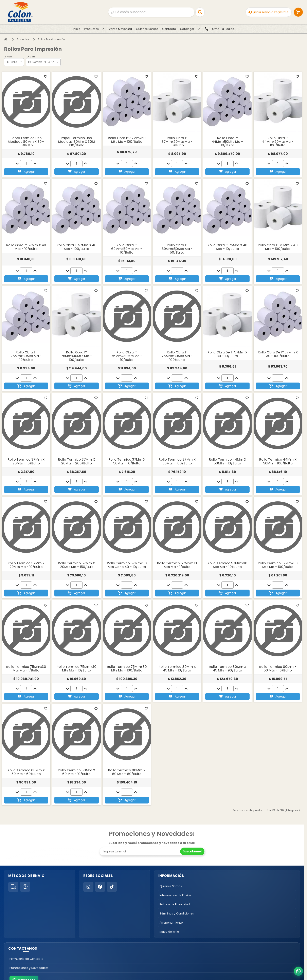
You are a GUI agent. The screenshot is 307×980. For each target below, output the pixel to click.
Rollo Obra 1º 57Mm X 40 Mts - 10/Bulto (26, 247)
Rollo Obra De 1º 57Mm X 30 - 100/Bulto (278, 354)
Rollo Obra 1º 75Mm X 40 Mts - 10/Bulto (227, 247)
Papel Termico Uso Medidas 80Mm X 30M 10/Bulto (26, 142)
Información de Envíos (175, 895)
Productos (23, 39)
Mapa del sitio (169, 932)
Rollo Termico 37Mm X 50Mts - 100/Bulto (177, 461)
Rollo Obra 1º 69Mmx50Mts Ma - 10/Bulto (127, 249)
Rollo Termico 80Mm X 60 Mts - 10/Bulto (76, 772)
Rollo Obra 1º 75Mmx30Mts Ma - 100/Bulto (77, 356)
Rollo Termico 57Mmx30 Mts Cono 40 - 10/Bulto (127, 565)
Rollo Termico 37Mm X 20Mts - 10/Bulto (26, 461)
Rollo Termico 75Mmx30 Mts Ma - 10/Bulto (77, 669)
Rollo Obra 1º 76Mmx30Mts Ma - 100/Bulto (177, 356)
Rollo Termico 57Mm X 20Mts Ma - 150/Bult (76, 565)
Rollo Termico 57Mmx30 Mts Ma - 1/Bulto (177, 565)
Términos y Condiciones (177, 913)
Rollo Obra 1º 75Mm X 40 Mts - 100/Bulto (278, 247)
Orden (31, 57)
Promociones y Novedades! (29, 968)
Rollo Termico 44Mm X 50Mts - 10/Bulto (228, 461)
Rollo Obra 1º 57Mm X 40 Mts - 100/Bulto (77, 247)
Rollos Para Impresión (51, 39)
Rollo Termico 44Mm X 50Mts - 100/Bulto (278, 461)
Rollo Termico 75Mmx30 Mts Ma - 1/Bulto (26, 669)
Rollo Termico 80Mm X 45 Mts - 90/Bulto (228, 669)
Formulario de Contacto (26, 959)
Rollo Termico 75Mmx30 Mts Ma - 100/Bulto (127, 669)
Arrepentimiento (171, 923)
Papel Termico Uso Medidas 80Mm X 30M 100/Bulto (77, 142)
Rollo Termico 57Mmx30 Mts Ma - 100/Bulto (278, 565)
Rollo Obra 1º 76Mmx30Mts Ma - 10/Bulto (127, 356)
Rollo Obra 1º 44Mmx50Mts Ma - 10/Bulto (227, 142)
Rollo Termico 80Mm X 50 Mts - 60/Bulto (26, 772)
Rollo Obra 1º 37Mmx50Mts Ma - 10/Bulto (177, 142)
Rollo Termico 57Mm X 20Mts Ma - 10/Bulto (26, 565)
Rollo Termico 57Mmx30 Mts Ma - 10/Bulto (227, 565)
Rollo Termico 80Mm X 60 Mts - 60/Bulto (127, 772)
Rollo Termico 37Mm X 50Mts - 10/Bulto (127, 461)
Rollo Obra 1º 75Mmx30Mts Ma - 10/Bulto (26, 356)
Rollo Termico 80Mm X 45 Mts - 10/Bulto (177, 669)
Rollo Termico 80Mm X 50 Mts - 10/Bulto (278, 669)
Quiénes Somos (171, 886)
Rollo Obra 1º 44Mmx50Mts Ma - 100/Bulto (278, 142)
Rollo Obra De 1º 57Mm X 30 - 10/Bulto (227, 354)
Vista (8, 57)
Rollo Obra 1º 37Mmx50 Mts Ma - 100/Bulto (127, 140)
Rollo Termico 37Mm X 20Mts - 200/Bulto (76, 461)
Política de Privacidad (175, 904)
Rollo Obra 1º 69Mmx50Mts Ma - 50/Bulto (177, 249)
